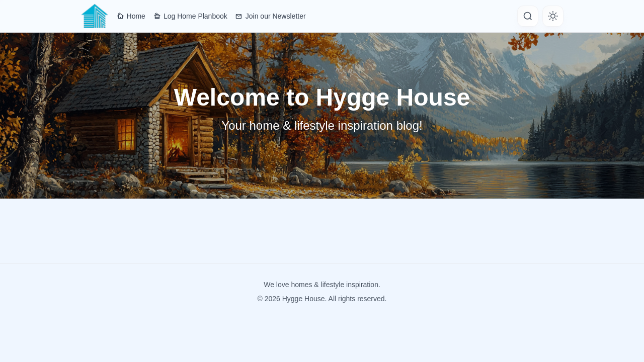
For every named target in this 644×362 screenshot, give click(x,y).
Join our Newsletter (271, 16)
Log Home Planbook (190, 16)
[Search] (528, 16)
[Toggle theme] (553, 16)
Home (131, 16)
